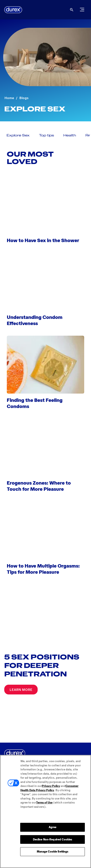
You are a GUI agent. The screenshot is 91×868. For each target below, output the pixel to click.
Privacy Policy (51, 786)
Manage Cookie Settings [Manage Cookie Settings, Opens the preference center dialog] (53, 851)
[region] (45, 811)
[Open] (72, 10)
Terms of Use (44, 802)
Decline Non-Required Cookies (53, 839)
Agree (53, 827)
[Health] (70, 135)
